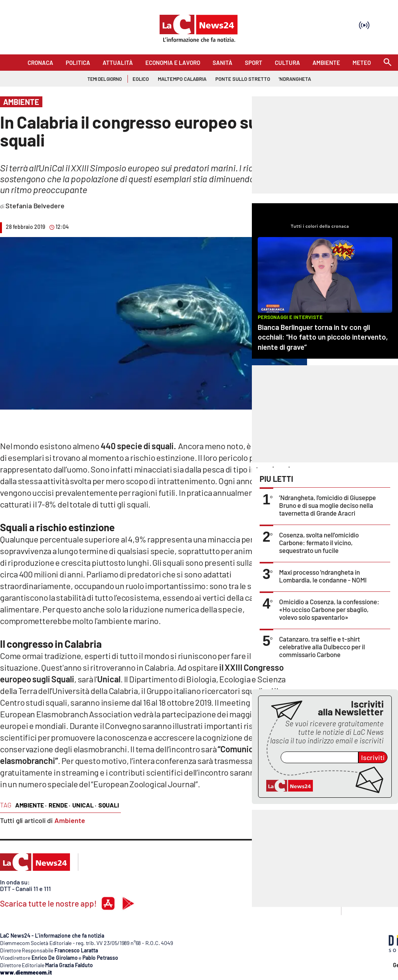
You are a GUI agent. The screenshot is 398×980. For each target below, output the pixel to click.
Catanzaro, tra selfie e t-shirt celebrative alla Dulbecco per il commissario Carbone (322, 647)
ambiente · (31, 805)
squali (109, 805)
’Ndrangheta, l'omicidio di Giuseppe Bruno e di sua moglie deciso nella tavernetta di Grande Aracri (327, 505)
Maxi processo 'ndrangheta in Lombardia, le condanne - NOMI (323, 576)
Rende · (59, 805)
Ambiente (70, 820)
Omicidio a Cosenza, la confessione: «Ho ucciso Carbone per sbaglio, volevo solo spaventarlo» (329, 609)
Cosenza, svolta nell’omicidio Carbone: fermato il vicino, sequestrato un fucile (319, 542)
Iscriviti (373, 757)
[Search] (388, 63)
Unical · (84, 805)
